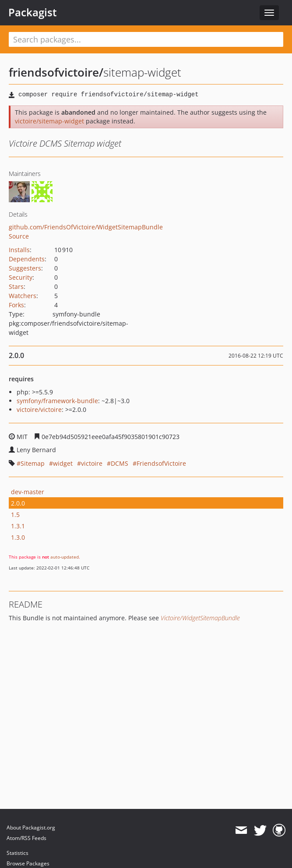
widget (63, 463)
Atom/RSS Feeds (26, 838)
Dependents (27, 259)
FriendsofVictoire (161, 463)
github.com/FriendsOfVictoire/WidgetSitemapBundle (86, 227)
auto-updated (65, 557)
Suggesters (25, 268)
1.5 (15, 515)
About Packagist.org (31, 828)
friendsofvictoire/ (56, 72)
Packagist (33, 12)
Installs (19, 250)
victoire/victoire (39, 409)
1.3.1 (18, 526)
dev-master (28, 492)
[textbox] (146, 39)
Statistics (18, 853)
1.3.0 (18, 537)
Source (19, 236)
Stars (16, 286)
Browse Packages (28, 863)
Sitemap (33, 463)
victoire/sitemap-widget (49, 121)
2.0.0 (18, 503)
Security (21, 277)
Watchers (23, 296)
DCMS (120, 463)
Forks (16, 305)
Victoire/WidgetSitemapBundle (200, 618)
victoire (92, 463)
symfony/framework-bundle (57, 401)
